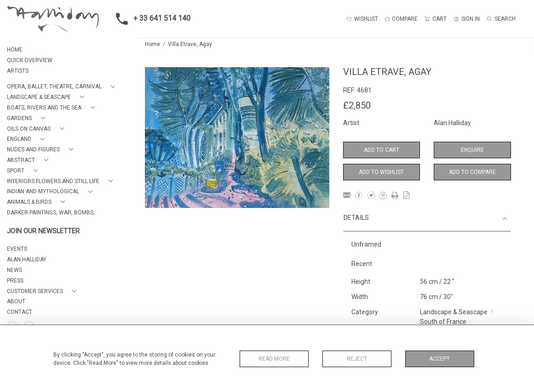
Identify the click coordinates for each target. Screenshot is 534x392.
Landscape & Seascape (454, 312)
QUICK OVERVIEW (30, 60)
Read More (274, 359)
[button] (63, 87)
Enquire (472, 150)
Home (152, 44)
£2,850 (357, 105)
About (16, 301)
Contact (20, 312)
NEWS (14, 270)
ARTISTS (18, 71)
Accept (439, 359)
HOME (15, 50)
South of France (443, 322)
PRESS (15, 281)
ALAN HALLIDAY (27, 259)
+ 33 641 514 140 (150, 19)
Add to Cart (382, 150)
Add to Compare (472, 172)
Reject (357, 359)
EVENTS (17, 249)
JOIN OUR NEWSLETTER (43, 231)
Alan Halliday (452, 123)
